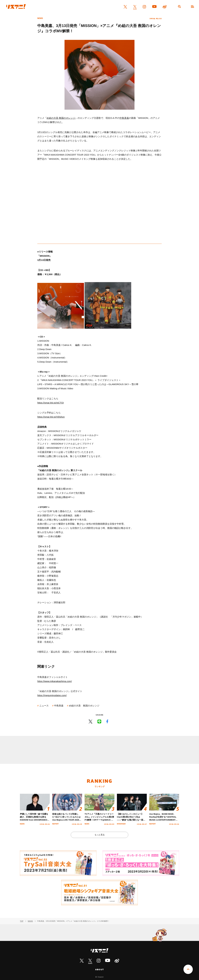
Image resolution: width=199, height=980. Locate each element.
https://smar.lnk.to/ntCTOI (51, 403)
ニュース (44, 706)
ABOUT (99, 969)
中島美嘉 (124, 118)
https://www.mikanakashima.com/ (55, 681)
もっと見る (100, 835)
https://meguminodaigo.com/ (52, 695)
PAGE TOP (188, 969)
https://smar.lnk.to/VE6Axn (51, 417)
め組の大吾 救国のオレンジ (61, 118)
